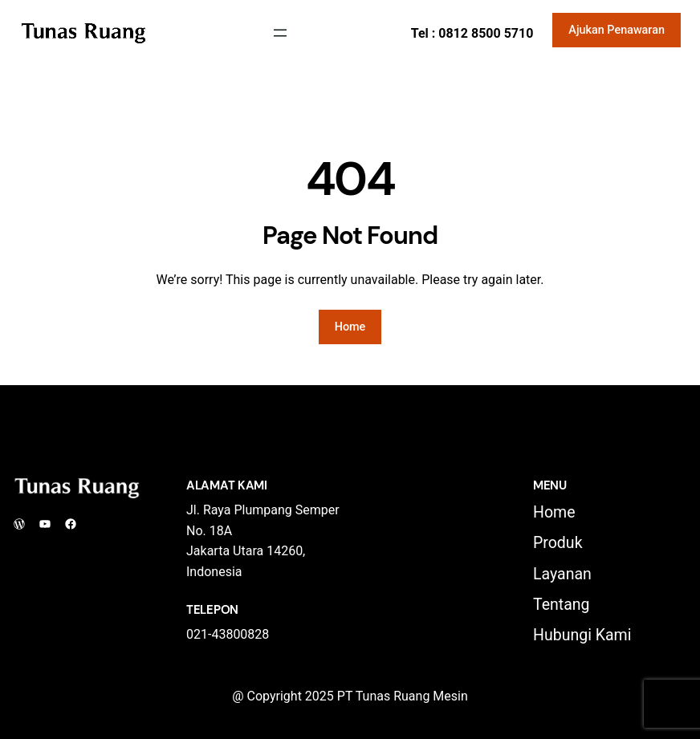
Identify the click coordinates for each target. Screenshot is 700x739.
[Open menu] (280, 33)
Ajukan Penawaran (617, 30)
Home (350, 327)
